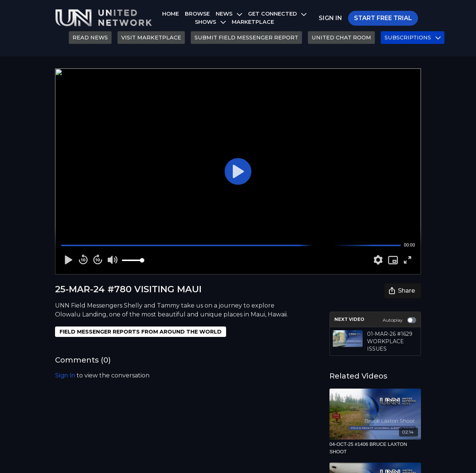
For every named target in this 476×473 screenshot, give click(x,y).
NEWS (229, 14)
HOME (171, 14)
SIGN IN (330, 18)
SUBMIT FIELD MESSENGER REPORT (246, 38)
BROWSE (197, 14)
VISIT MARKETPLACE (151, 38)
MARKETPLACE (253, 22)
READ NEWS (90, 38)
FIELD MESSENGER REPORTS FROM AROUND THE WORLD (141, 332)
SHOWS (210, 22)
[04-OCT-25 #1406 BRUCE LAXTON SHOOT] (375, 448)
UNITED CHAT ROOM (341, 38)
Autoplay (399, 320)
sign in (65, 375)
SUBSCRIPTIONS (413, 38)
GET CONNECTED (277, 14)
